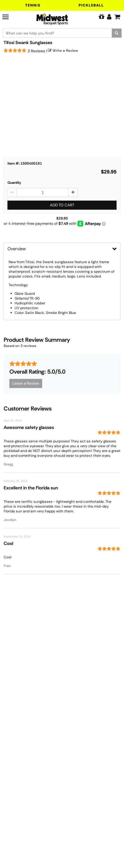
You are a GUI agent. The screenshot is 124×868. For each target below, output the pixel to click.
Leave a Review (26, 383)
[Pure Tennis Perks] (101, 17)
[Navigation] (11, 16)
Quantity (14, 183)
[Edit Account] (109, 17)
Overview (17, 249)
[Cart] (117, 17)
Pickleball (91, 5)
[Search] (117, 33)
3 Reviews (36, 51)
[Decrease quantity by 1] (12, 192)
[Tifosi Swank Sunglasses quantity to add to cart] (43, 192)
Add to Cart (62, 205)
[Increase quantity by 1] (73, 192)
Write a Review (63, 51)
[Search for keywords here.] (57, 33)
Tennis (33, 5)
